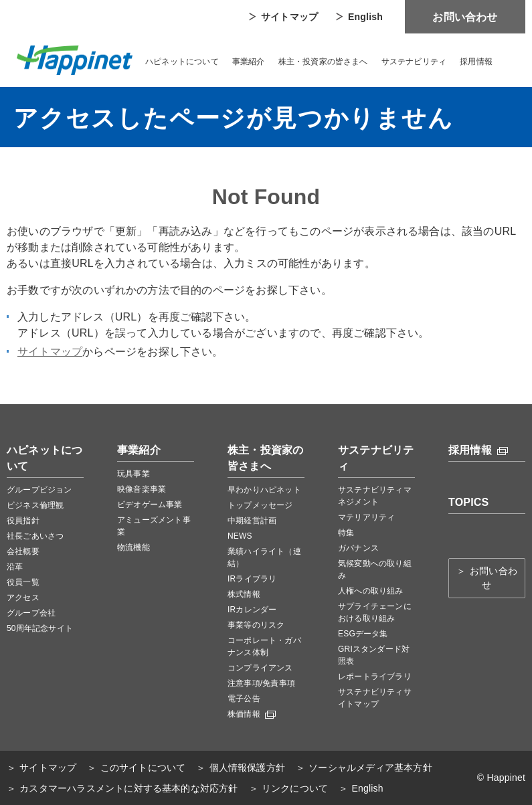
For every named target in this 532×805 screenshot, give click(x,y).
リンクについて (295, 788)
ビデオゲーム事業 (150, 505)
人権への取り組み (371, 591)
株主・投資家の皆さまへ (323, 62)
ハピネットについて (182, 62)
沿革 (15, 567)
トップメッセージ (260, 505)
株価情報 (252, 714)
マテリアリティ (366, 517)
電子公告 (244, 699)
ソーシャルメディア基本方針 (370, 768)
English (365, 17)
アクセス (23, 598)
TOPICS (468, 502)
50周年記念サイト (40, 628)
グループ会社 (31, 613)
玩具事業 (134, 474)
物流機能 (134, 547)
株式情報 (244, 594)
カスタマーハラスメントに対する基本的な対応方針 (128, 788)
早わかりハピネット (264, 490)
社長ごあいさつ (35, 536)
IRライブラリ (252, 579)
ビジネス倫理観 (35, 505)
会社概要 (23, 551)
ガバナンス (358, 548)
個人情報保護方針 (248, 768)
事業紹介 (249, 62)
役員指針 (23, 521)
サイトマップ (289, 17)
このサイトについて (143, 768)
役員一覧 (23, 582)
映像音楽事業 (142, 489)
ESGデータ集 (363, 634)
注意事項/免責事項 (261, 683)
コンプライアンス (260, 668)
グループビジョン (39, 490)
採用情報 (476, 62)
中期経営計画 (252, 521)
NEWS (240, 536)
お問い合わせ (465, 17)
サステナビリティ (414, 62)
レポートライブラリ (375, 677)
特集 (346, 533)
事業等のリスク (256, 625)
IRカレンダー (252, 610)
